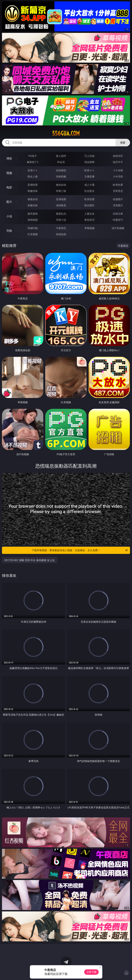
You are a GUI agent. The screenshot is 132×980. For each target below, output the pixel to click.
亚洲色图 (61, 199)
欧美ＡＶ (89, 170)
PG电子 (33, 156)
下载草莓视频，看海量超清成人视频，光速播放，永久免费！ (80, 550)
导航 (9, 231)
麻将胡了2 (33, 162)
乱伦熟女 (89, 191)
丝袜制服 (61, 176)
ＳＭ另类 (118, 176)
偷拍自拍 (61, 185)
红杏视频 (33, 234)
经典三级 (61, 191)
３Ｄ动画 (118, 170)
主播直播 (89, 176)
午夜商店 (61, 228)
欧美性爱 (118, 185)
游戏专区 (118, 156)
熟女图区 (89, 205)
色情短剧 (61, 234)
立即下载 (91, 972)
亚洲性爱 (33, 185)
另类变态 (118, 191)
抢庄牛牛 (118, 162)
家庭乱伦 (61, 214)
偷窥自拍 (33, 199)
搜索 (123, 142)
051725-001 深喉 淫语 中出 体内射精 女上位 (30, 560)
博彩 (9, 158)
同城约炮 (33, 228)
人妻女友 (89, 214)
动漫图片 (118, 199)
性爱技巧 (118, 220)
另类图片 (118, 205)
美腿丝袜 (33, 205)
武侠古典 (118, 214)
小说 (9, 216)
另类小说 (61, 220)
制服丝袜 (33, 191)
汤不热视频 (118, 228)
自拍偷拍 (61, 170)
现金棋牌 (89, 162)
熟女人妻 (33, 176)
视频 (9, 173)
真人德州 (61, 156)
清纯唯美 (61, 205)
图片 (9, 202)
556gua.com (66, 133)
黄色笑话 (89, 220)
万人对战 (89, 156)
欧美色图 (89, 199)
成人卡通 (89, 185)
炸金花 (61, 162)
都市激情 (33, 214)
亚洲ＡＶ (33, 170)
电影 (9, 187)
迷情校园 (33, 220)
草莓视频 (89, 228)
